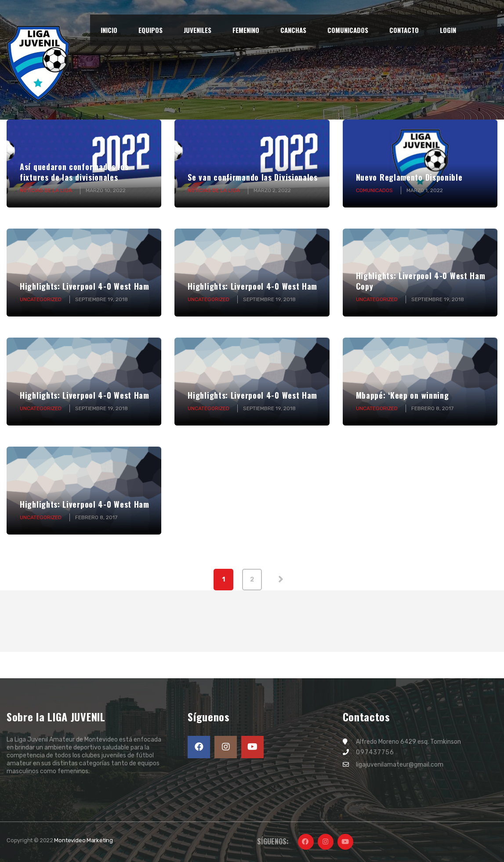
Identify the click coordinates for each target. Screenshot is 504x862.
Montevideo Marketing (83, 840)
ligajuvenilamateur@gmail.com (400, 765)
